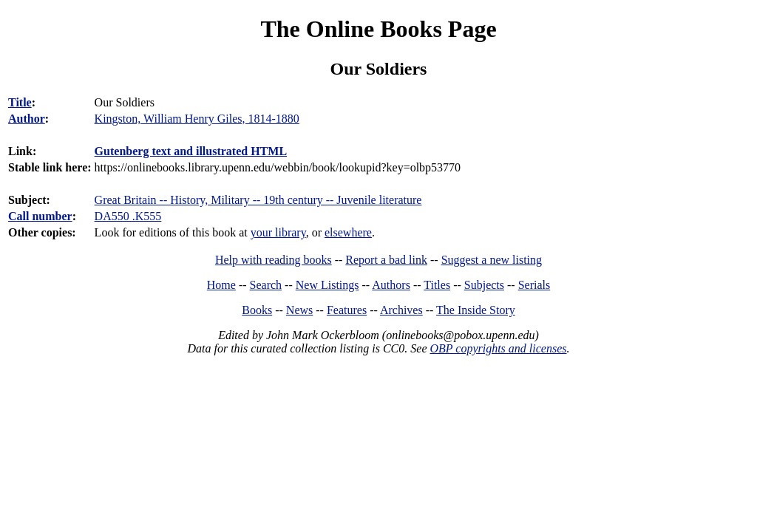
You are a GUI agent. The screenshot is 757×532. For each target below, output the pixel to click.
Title (20, 102)
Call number (40, 216)
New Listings (327, 285)
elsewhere (348, 232)
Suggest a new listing (492, 260)
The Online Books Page (378, 29)
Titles (437, 285)
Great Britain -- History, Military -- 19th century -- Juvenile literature (258, 200)
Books (257, 310)
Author (27, 119)
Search (266, 285)
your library (278, 232)
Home (221, 285)
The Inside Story (476, 310)
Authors (391, 285)
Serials (534, 285)
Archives (401, 310)
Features (347, 310)
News (299, 310)
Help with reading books (274, 260)
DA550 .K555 (128, 216)
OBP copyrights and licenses (498, 348)
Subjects (484, 285)
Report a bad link (386, 260)
